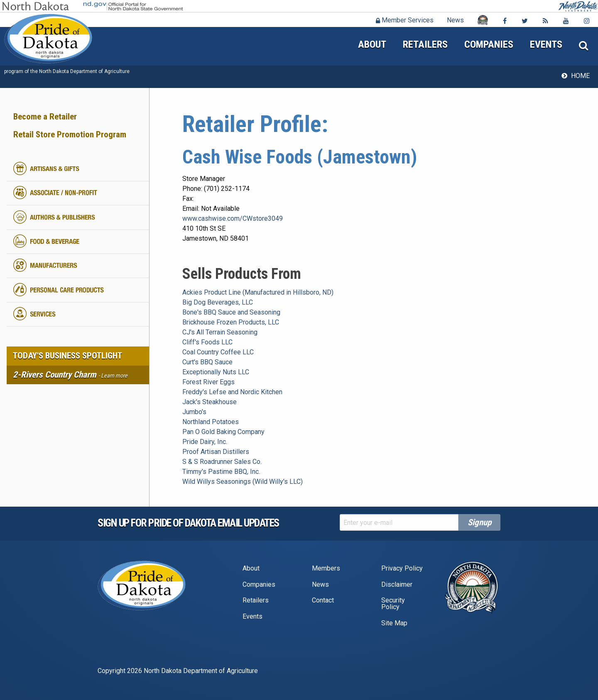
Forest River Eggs (208, 382)
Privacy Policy (402, 568)
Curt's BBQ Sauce (207, 362)
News (455, 20)
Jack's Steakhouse (210, 402)
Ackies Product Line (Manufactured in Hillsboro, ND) (258, 292)
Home (580, 76)
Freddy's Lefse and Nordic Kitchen (232, 392)
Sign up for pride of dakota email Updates (188, 523)
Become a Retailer (45, 117)
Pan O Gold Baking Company (223, 432)
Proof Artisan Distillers (216, 452)
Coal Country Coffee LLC (218, 352)
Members (326, 568)
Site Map (394, 623)
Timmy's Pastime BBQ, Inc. (221, 472)
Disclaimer (397, 584)
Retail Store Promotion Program (70, 134)
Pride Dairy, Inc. (205, 442)
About (372, 44)
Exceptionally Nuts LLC (216, 372)
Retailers (425, 44)
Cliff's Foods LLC (207, 342)
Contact (323, 600)
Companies (489, 44)
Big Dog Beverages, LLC (218, 302)
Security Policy (393, 604)
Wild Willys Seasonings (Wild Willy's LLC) (243, 482)
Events (546, 44)
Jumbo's (194, 412)
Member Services (405, 20)
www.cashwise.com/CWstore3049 (233, 218)
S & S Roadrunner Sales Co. (222, 462)
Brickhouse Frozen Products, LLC (231, 322)
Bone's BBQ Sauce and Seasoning (231, 312)
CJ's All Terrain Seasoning (220, 332)
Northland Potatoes (211, 422)
